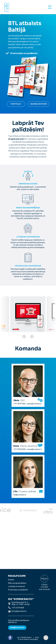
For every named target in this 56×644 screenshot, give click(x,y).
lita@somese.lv (20, 495)
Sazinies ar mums (39, 104)
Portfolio (16, 104)
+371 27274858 (18, 608)
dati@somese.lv (17, 628)
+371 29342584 (20, 449)
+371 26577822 (19, 404)
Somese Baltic (7, 7)
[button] (32, 337)
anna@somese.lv (35, 449)
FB (10, 638)
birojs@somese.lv (19, 611)
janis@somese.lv (34, 404)
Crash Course (44, 583)
